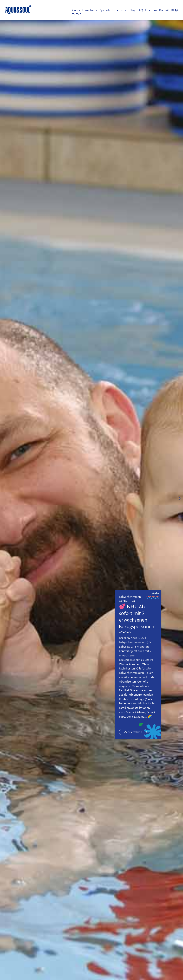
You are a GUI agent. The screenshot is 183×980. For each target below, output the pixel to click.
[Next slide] (180, 498)
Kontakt (164, 10)
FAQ (140, 10)
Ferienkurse (120, 10)
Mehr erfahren (133, 732)
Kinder (76, 10)
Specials (105, 10)
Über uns (151, 10)
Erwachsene (90, 10)
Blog (133, 10)
